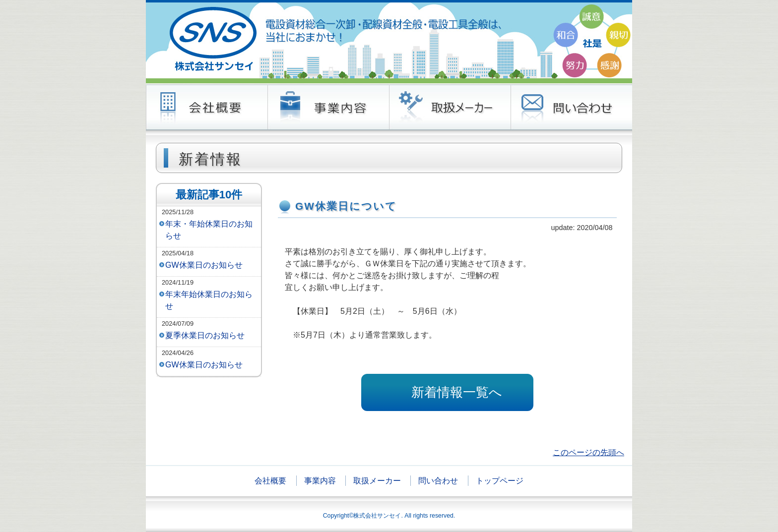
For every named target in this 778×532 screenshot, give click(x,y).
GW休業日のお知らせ (204, 265)
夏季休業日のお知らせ (205, 335)
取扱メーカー (377, 481)
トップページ (500, 481)
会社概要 (270, 481)
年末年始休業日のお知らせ (209, 300)
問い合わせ (438, 481)
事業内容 (320, 481)
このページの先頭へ (588, 452)
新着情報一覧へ (457, 392)
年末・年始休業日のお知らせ (209, 230)
